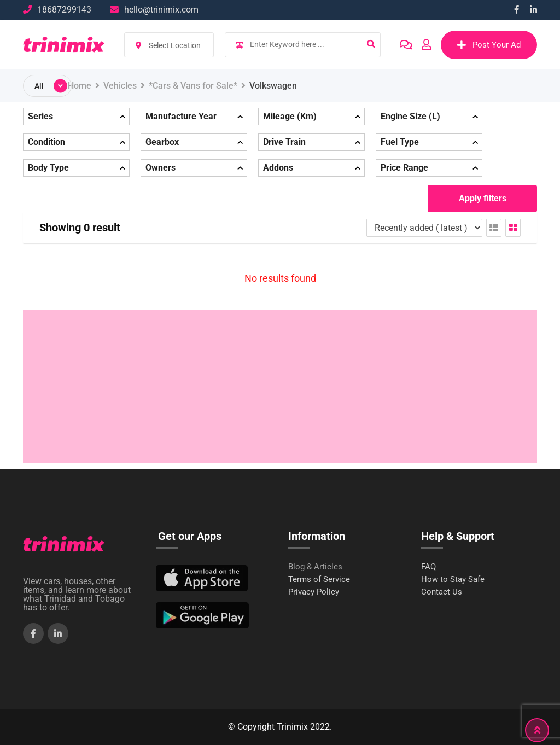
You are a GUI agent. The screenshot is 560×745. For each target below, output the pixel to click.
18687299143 (64, 10)
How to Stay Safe (453, 580)
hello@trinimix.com (161, 10)
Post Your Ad (489, 45)
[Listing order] (424, 228)
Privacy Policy (314, 592)
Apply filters (483, 198)
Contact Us (442, 592)
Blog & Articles (315, 567)
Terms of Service (319, 580)
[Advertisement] (280, 387)
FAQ (428, 567)
